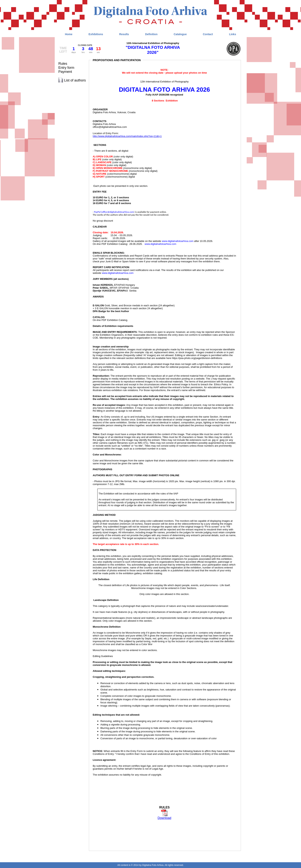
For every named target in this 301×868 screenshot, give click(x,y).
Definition (151, 34)
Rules (63, 64)
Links (233, 34)
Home (69, 34)
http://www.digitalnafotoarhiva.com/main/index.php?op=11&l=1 (127, 136)
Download (164, 818)
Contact (208, 34)
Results (124, 34)
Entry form (66, 68)
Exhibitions (96, 34)
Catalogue (180, 34)
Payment (65, 72)
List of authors (75, 80)
